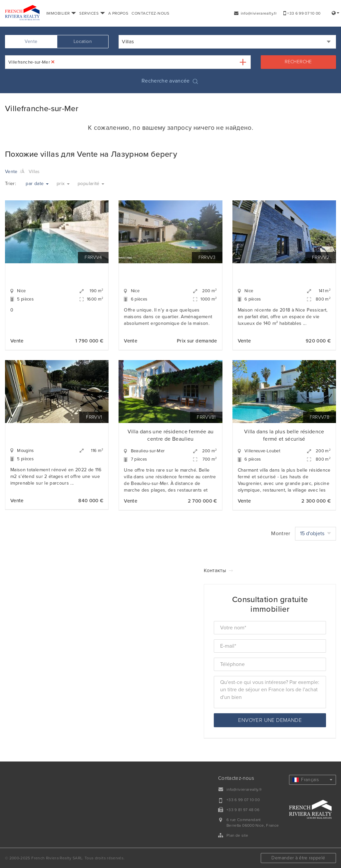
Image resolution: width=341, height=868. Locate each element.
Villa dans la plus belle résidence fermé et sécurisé (284, 435)
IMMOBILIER (61, 13)
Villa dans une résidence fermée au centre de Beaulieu (171, 435)
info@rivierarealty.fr (255, 13)
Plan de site (237, 835)
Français (312, 780)
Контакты (215, 570)
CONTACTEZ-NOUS (150, 13)
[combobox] (227, 42)
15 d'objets (316, 534)
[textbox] (61, 62)
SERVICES (92, 13)
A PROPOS (118, 13)
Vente (31, 41)
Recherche (298, 62)
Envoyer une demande (270, 720)
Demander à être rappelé (298, 858)
